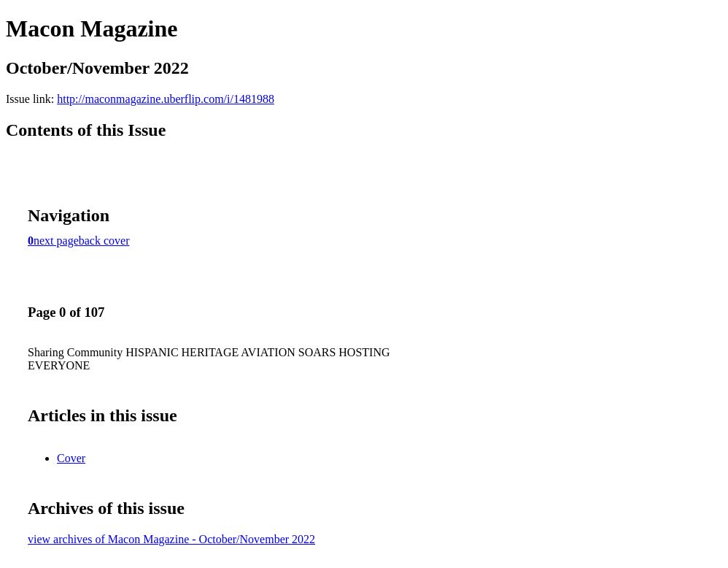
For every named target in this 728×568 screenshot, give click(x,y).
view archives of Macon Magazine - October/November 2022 (171, 539)
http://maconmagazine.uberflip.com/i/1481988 (166, 99)
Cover (71, 458)
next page (56, 241)
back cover (104, 241)
